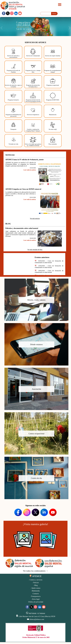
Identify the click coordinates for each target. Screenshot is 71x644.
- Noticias (35, 583)
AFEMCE (35, 576)
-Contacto (36, 594)
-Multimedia (35, 591)
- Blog (35, 585)
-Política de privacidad (36, 602)
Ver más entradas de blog (35, 250)
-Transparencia (35, 596)
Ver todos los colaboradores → (35, 571)
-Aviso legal (35, 599)
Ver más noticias (35, 218)
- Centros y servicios (35, 580)
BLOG (8, 224)
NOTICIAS (10, 155)
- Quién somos (36, 588)
